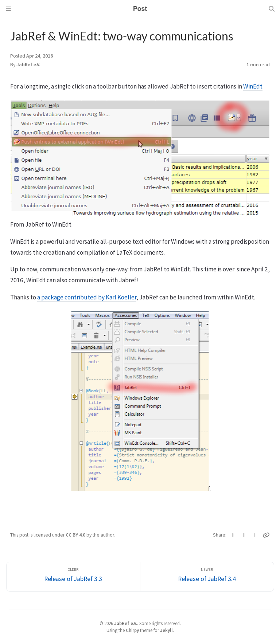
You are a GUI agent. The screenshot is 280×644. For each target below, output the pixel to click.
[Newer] (207, 577)
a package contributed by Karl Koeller (87, 297)
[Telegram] (256, 535)
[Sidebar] (8, 9)
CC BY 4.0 (76, 535)
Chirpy (132, 630)
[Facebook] (244, 535)
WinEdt (253, 86)
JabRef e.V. (28, 65)
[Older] (73, 577)
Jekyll (166, 630)
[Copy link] (266, 535)
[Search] (272, 9)
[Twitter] (234, 535)
